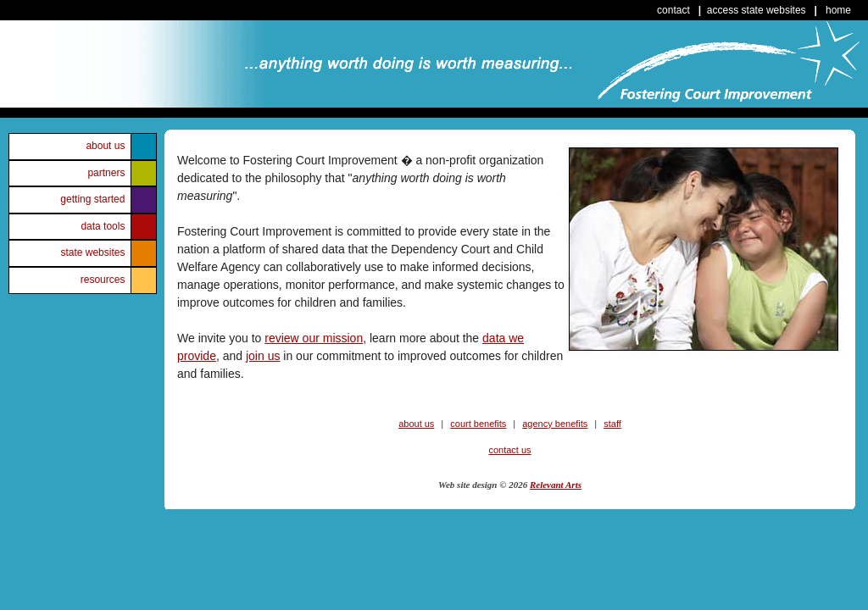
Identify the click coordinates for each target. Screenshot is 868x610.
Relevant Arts (556, 485)
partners (106, 173)
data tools (103, 226)
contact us (509, 450)
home (838, 10)
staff (612, 424)
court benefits (478, 424)
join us (263, 356)
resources (103, 280)
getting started (92, 199)
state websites (92, 252)
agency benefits (555, 424)
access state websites (757, 10)
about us (105, 146)
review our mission (314, 338)
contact (673, 10)
